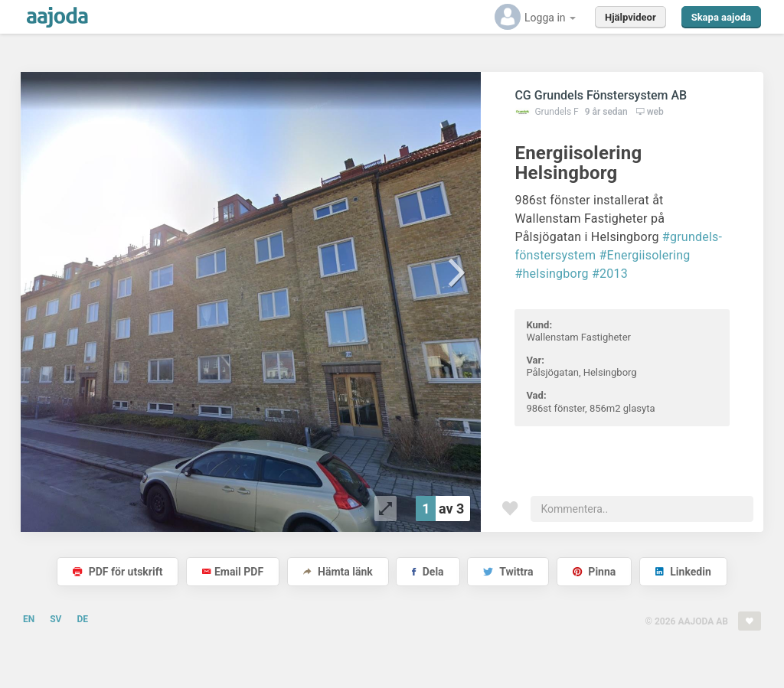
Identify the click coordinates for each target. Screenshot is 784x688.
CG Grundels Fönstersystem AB (601, 95)
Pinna (594, 572)
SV (56, 619)
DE (82, 619)
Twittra (508, 572)
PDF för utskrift (118, 572)
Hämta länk (338, 572)
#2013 (610, 274)
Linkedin (683, 572)
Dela (428, 572)
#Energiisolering (645, 255)
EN (29, 619)
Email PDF (233, 572)
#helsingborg (551, 274)
